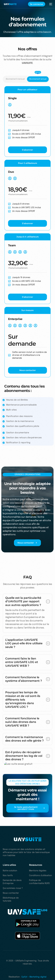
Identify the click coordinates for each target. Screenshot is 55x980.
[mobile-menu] (50, 4)
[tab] (15, 79)
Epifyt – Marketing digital (34, 977)
